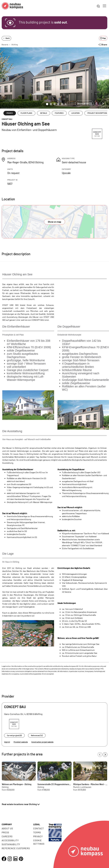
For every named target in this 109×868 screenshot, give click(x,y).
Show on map (55, 222)
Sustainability (11, 844)
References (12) (37, 735)
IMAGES (10, 113)
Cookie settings (39, 842)
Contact (39, 828)
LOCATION (76, 113)
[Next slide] (103, 104)
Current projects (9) (14, 735)
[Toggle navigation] (104, 6)
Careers (7, 836)
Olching (15, 45)
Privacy (38, 836)
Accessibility (10, 840)
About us (7, 828)
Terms (37, 832)
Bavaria (5, 45)
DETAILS (44, 113)
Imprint (7, 742)
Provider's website (21, 742)
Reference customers (16, 848)
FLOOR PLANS (26, 113)
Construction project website (42, 742)
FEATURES (59, 113)
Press (5, 832)
